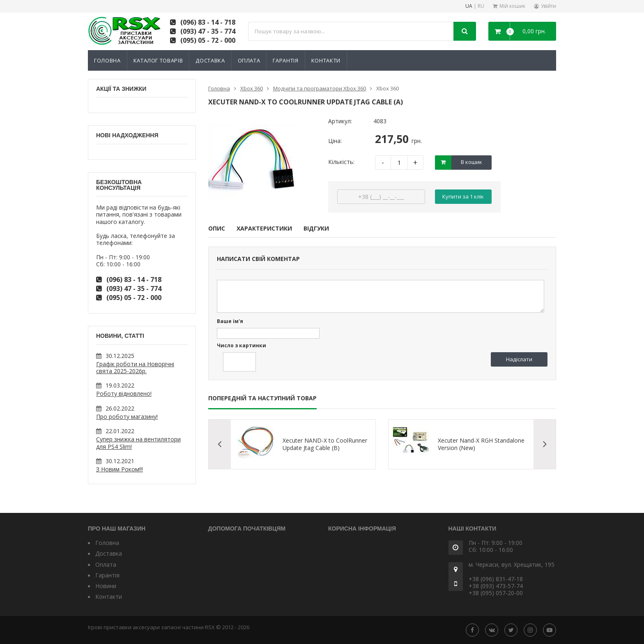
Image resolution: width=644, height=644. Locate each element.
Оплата (249, 60)
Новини (106, 586)
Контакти (326, 60)
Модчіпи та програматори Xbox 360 (320, 88)
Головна (107, 60)
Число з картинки (241, 346)
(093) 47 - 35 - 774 (208, 31)
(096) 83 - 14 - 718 (208, 22)
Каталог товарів (158, 60)
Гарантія (285, 60)
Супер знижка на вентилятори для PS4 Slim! (138, 443)
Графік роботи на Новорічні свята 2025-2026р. (135, 367)
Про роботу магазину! (127, 417)
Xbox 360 (252, 88)
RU (481, 6)
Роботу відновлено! (124, 394)
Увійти (549, 6)
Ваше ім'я (230, 322)
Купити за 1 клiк (463, 196)
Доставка (210, 60)
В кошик (471, 162)
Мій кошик (512, 6)
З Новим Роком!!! (120, 469)
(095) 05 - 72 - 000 (208, 40)
